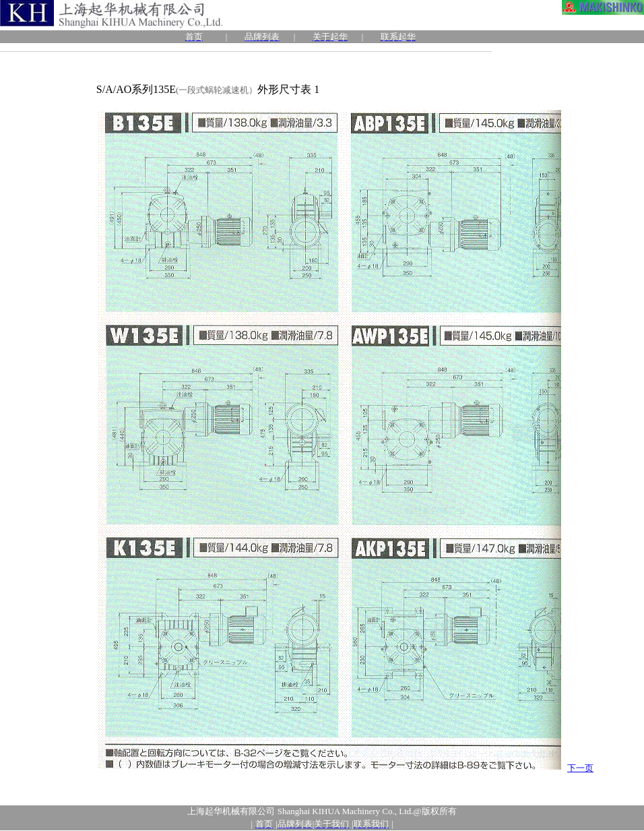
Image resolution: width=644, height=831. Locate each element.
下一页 (580, 768)
